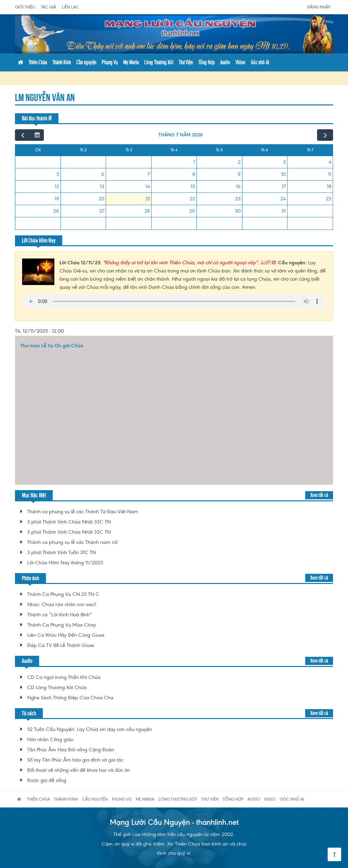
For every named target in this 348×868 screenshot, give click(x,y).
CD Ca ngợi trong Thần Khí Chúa (64, 677)
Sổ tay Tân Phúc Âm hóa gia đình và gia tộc (75, 760)
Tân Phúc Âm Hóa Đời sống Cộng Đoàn (71, 750)
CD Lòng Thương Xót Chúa (57, 687)
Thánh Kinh (62, 62)
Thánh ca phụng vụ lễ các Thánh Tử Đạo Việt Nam (83, 512)
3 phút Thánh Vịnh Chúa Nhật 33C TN (69, 522)
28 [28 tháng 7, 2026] (147, 211)
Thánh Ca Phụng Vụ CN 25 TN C (63, 594)
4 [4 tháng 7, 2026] (330, 162)
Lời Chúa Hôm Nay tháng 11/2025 (65, 563)
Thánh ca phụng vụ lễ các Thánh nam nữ (72, 542)
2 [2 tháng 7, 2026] (239, 162)
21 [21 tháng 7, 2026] (148, 199)
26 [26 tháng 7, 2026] (56, 211)
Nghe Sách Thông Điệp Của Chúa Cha (70, 698)
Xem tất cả (319, 495)
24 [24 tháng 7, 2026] (283, 199)
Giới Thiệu (25, 7)
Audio (225, 62)
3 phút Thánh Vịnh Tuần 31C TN (62, 552)
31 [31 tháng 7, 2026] (284, 211)
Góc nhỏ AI (260, 62)
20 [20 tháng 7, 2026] (101, 199)
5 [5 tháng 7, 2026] (58, 174)
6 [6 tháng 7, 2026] (103, 174)
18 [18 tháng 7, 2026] (329, 186)
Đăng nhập (319, 7)
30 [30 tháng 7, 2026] (238, 211)
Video (240, 62)
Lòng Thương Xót (159, 62)
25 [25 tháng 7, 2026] (329, 199)
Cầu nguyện (86, 62)
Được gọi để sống (47, 780)
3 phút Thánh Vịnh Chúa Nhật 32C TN (69, 532)
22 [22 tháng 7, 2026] (192, 199)
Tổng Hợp (206, 62)
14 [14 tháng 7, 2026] (148, 186)
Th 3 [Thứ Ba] (129, 150)
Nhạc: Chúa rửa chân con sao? (62, 604)
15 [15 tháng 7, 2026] (193, 186)
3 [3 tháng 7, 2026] (284, 162)
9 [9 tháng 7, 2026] (239, 174)
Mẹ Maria (131, 62)
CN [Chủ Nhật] (38, 150)
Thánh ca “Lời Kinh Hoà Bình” (60, 615)
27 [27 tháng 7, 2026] (102, 211)
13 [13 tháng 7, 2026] (102, 186)
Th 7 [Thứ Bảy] (310, 150)
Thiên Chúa (38, 62)
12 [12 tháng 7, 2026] (57, 186)
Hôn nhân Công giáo (50, 739)
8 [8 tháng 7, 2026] (194, 174)
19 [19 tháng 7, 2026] (57, 199)
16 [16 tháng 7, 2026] (238, 186)
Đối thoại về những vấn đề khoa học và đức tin (79, 770)
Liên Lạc (70, 7)
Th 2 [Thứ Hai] (83, 150)
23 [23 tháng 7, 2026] (238, 199)
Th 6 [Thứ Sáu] (265, 150)
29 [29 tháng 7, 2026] (192, 211)
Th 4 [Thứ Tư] (174, 150)
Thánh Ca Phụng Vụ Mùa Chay (62, 625)
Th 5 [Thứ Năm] (219, 150)
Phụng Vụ (110, 62)
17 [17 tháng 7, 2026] (284, 186)
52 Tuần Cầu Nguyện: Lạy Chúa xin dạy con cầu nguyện (90, 729)
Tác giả (48, 7)
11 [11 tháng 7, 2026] (330, 174)
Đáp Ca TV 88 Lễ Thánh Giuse (61, 645)
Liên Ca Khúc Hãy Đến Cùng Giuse (66, 635)
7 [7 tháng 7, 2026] (149, 174)
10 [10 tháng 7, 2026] (283, 174)
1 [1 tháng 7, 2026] (194, 162)
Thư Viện (186, 62)
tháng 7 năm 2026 (180, 135)
